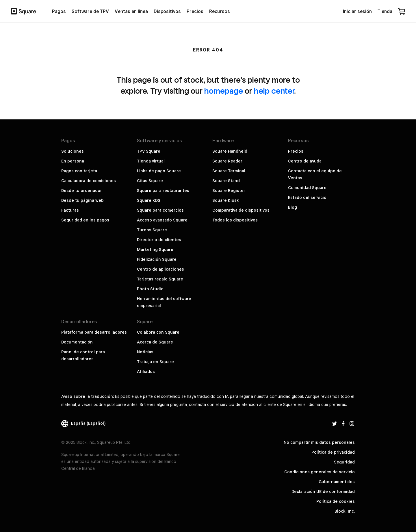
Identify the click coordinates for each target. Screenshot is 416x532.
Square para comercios (160, 210)
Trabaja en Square (155, 362)
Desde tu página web (82, 200)
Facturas (70, 210)
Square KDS (149, 200)
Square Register (229, 191)
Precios (296, 151)
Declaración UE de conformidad (323, 492)
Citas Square (150, 181)
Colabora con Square (158, 332)
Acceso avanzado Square (162, 220)
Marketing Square (155, 250)
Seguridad (344, 462)
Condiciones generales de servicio (320, 472)
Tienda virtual (151, 161)
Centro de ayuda (305, 161)
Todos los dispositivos (235, 220)
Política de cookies (336, 501)
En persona (73, 161)
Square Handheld (230, 151)
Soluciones (73, 151)
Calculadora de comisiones (89, 181)
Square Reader (227, 161)
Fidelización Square (157, 259)
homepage (224, 91)
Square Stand (226, 181)
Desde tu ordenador (82, 191)
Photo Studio (150, 289)
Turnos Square (152, 230)
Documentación (77, 342)
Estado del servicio (307, 197)
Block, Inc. (345, 511)
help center (274, 91)
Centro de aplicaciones (160, 269)
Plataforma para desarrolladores (94, 332)
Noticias (145, 352)
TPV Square (149, 151)
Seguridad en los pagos (85, 220)
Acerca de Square (155, 342)
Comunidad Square (307, 188)
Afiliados (146, 372)
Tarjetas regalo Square (160, 279)
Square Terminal (229, 171)
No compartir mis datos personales (319, 442)
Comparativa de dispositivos (241, 210)
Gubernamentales (337, 482)
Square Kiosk (226, 200)
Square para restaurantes (163, 191)
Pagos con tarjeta (79, 171)
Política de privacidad (333, 452)
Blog (292, 207)
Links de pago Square (159, 171)
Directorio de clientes (159, 240)
